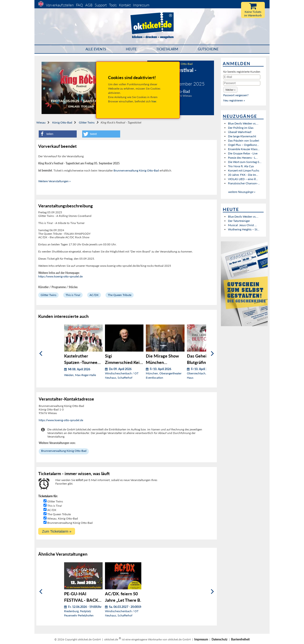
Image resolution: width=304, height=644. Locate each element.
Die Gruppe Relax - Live (243, 153)
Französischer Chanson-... (244, 183)
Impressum (141, 5)
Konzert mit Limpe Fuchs (244, 170)
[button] (58, 134)
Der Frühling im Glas (241, 128)
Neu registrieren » (234, 100)
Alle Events (96, 49)
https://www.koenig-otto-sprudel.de (60, 276)
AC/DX (94, 295)
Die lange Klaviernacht (242, 136)
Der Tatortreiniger (239, 221)
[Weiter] (212, 354)
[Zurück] (41, 354)
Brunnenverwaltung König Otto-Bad (136, 170)
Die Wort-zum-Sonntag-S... (245, 162)
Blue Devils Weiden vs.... (243, 123)
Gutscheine (208, 49)
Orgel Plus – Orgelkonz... (243, 145)
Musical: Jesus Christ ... (242, 225)
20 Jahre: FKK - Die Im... (243, 175)
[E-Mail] (242, 77)
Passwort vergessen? (236, 95)
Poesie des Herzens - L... (243, 158)
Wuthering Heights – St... (244, 229)
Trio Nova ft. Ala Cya (241, 166)
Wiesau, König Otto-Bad (63, 518)
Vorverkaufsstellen (60, 5)
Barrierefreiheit (240, 639)
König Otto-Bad (62, 122)
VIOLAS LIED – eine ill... (243, 179)
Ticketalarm (167, 49)
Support (101, 5)
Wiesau (41, 122)
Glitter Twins (87, 122)
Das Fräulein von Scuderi (244, 141)
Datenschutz (220, 639)
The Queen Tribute (120, 295)
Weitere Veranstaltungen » (54, 181)
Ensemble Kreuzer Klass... (244, 149)
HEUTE (131, 49)
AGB (89, 5)
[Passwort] (242, 83)
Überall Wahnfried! (240, 132)
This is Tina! (73, 295)
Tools (113, 5)
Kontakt (125, 5)
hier (154, 101)
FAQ (79, 5)
